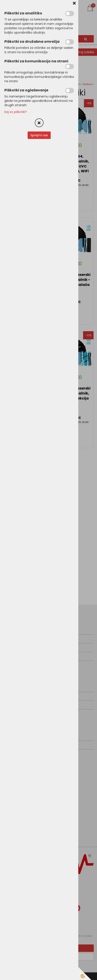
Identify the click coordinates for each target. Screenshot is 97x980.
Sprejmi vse (39, 135)
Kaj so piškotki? (16, 112)
